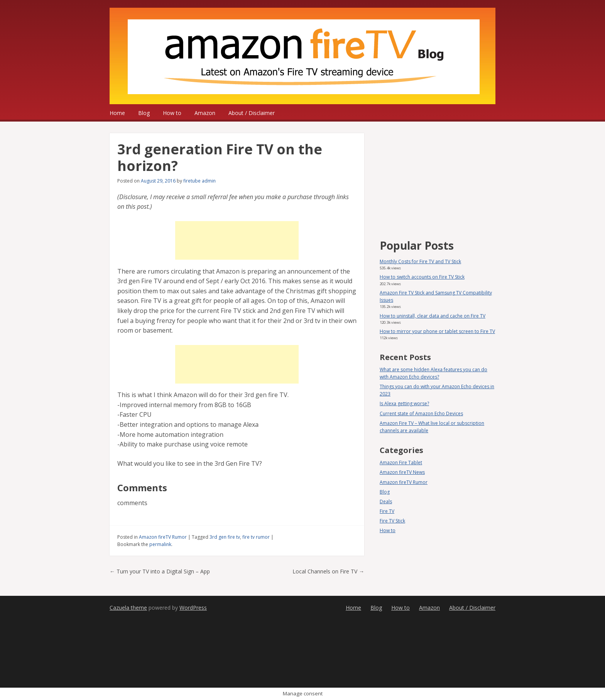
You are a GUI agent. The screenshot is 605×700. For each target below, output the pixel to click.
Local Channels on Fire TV (328, 571)
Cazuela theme (128, 608)
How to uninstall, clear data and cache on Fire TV (433, 316)
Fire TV (387, 511)
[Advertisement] (237, 240)
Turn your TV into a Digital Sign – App (160, 571)
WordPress (193, 608)
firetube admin (199, 181)
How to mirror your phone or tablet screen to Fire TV (437, 331)
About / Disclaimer (252, 113)
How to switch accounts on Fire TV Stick (422, 277)
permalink (160, 544)
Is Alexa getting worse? (404, 403)
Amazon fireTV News (402, 472)
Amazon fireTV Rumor (163, 537)
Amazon (205, 113)
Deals (386, 501)
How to (172, 113)
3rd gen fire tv (225, 537)
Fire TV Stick (392, 521)
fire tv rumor (256, 537)
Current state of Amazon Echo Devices (421, 413)
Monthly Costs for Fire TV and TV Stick (420, 261)
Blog (144, 113)
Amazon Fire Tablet (401, 462)
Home (117, 113)
